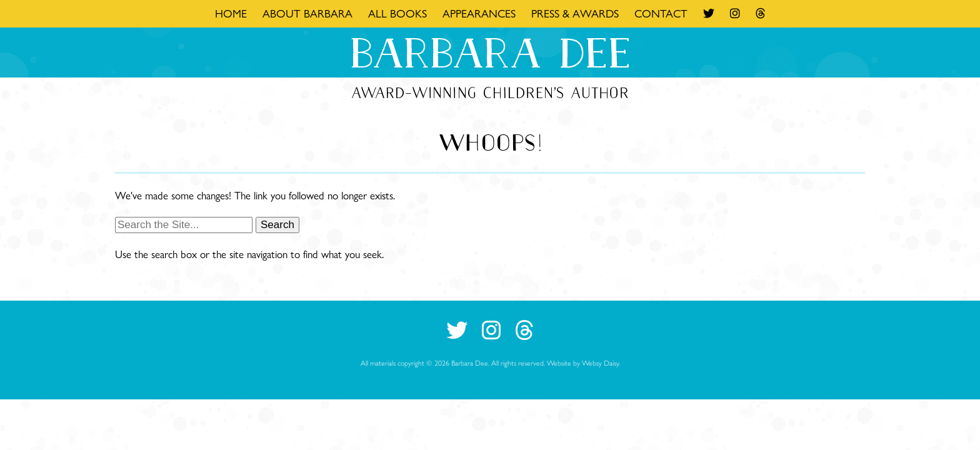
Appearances (479, 13)
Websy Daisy (600, 363)
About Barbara (307, 13)
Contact (661, 13)
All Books (397, 13)
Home (231, 13)
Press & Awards (575, 13)
